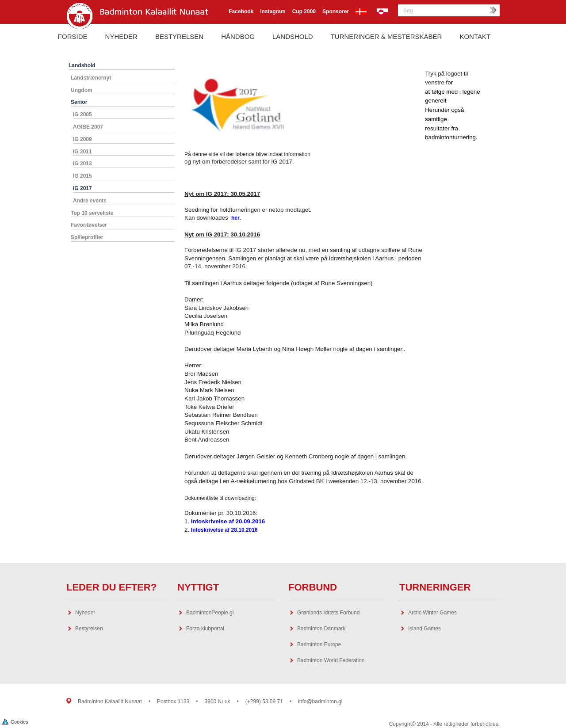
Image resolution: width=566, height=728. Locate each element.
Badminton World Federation (331, 660)
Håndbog (238, 36)
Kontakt (475, 36)
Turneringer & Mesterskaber (386, 36)
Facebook (241, 11)
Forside (73, 36)
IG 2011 (82, 152)
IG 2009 (82, 139)
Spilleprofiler (87, 237)
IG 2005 (82, 114)
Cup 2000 (304, 11)
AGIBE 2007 (88, 127)
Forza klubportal (205, 629)
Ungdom (82, 90)
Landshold (293, 36)
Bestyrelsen (179, 36)
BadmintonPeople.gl (210, 613)
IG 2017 (82, 188)
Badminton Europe (319, 644)
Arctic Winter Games (432, 613)
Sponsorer (336, 11)
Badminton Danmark (321, 629)
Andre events (90, 201)
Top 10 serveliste (92, 213)
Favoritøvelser (89, 225)
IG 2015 (82, 176)
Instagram (273, 11)
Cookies (15, 721)
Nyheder (121, 36)
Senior (79, 102)
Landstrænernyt (91, 78)
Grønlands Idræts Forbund (328, 613)
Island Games (424, 629)
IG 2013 (82, 164)
